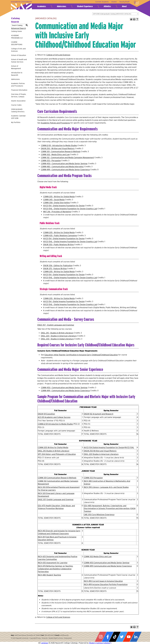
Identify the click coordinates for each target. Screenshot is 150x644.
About (124, 6)
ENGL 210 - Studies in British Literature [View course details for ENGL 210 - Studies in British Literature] (57, 333)
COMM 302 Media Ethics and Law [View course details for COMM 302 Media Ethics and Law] (98, 557)
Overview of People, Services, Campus (19, 95)
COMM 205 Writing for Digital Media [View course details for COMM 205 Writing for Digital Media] (53, 448)
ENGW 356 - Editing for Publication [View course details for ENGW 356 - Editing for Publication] (58, 266)
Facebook (108, 637)
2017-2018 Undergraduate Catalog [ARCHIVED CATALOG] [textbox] (112, 14)
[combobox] (116, 14)
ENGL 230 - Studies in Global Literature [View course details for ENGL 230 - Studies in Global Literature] (57, 339)
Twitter (122, 637)
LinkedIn (136, 637)
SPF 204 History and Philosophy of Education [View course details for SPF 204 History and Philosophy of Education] (57, 454)
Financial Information (19, 90)
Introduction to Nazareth (17, 74)
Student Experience (85, 6)
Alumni (114, 2)
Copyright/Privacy (35, 638)
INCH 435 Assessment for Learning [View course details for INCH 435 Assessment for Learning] (53, 563)
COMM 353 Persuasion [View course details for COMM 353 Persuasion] (93, 478)
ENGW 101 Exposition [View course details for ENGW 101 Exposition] (46, 414)
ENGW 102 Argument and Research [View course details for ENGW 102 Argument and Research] (99, 414)
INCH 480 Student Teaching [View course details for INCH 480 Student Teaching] (49, 575)
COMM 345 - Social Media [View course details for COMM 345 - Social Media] (54, 200)
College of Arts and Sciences (18, 50)
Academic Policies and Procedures (18, 85)
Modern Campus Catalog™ (100, 643)
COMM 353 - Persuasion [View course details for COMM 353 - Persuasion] (51, 161)
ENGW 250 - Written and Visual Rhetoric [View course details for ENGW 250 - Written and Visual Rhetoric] (58, 149)
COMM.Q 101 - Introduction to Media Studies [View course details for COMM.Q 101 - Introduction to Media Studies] (59, 145)
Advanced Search (19, 28)
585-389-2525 (49, 635)
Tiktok (115, 637)
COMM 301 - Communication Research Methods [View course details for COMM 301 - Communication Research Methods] (61, 152)
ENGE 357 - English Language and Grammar (56, 325)
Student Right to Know (56, 638)
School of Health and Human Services (19, 61)
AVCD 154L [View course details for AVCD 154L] (129, 448)
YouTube (129, 637)
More (137, 3)
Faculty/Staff (124, 2)
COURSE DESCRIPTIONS (17, 43)
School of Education (19, 55)
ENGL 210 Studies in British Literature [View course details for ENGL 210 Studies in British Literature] (54, 451)
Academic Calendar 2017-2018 (18, 117)
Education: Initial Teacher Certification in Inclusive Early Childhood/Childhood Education (81, 355)
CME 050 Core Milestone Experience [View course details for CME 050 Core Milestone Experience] (99, 515)
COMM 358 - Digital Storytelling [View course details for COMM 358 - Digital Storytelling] (56, 203)
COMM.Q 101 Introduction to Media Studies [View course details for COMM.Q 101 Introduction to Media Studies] (55, 424)
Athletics (107, 6)
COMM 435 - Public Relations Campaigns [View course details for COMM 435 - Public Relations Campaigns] (60, 236)
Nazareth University (21, 5)
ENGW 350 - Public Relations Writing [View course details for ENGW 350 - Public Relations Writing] (58, 245)
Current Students (102, 2)
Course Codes (16, 105)
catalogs (45, 643)
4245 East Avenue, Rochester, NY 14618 (27, 635)
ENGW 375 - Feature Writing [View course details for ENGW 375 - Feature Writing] (55, 269)
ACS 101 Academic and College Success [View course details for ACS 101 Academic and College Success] (54, 417)
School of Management (16, 67)
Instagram (101, 637)
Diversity (45, 638)
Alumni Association (18, 101)
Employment (68, 638)
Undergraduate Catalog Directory (18, 110)
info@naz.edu (64, 635)
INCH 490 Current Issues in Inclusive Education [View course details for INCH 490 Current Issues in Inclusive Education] (103, 581)
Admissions (62, 6)
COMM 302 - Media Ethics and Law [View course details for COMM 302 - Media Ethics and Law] (55, 155)
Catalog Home (16, 31)
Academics (42, 6)
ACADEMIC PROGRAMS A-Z (17, 37)
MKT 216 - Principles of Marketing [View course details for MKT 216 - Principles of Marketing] (57, 212)
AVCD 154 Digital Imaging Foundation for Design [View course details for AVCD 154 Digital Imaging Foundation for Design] (104, 448)
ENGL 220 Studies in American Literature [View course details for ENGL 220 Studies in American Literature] (101, 454)
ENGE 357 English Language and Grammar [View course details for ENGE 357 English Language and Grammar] (56, 500)
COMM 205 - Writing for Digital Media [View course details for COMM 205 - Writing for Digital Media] (59, 197)
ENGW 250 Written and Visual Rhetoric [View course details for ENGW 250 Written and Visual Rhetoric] (100, 451)
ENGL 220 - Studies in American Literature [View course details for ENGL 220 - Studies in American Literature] (59, 336)
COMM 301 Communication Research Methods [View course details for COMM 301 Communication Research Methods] (57, 478)
